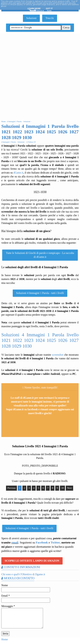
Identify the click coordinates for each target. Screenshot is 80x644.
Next (69, 488)
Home (5, 639)
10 (62, 488)
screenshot (58, 355)
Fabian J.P (32, 142)
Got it (49, 8)
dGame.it (18, 173)
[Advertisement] (40, 75)
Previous (11, 488)
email (15, 542)
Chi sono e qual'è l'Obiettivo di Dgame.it (23, 574)
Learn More (34, 8)
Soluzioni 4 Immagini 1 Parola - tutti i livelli (40, 293)
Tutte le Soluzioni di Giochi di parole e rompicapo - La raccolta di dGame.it (40, 255)
